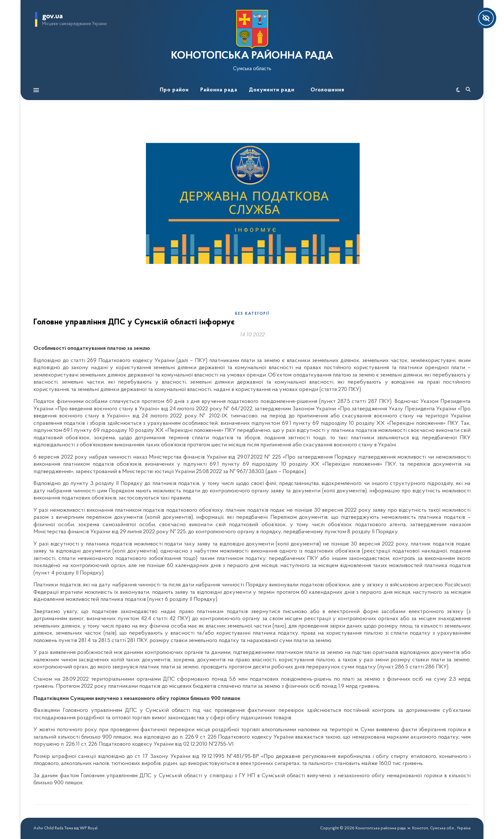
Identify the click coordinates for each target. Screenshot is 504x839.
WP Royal (89, 828)
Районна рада (219, 90)
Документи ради (272, 90)
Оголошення (327, 90)
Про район (174, 90)
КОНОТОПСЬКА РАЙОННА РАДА (252, 56)
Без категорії (252, 314)
